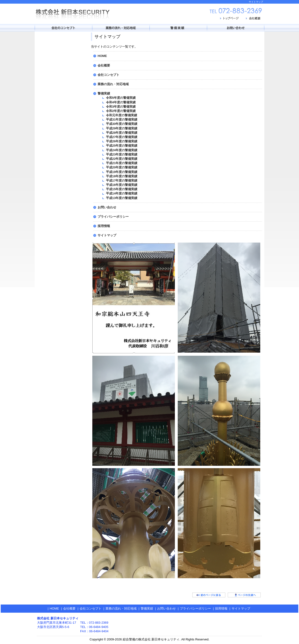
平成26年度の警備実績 (122, 141)
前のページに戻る (209, 595)
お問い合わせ (107, 207)
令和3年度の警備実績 (121, 107)
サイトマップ (107, 235)
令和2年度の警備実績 (121, 111)
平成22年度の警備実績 (122, 159)
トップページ (230, 19)
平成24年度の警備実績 (122, 150)
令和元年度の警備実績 (122, 115)
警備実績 (104, 93)
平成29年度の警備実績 (122, 128)
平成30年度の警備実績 (122, 124)
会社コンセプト (108, 75)
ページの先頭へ (244, 595)
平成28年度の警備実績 (122, 133)
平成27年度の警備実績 (122, 137)
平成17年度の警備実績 (122, 180)
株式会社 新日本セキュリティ (75, 14)
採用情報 (104, 226)
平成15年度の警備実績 (122, 189)
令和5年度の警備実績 (121, 98)
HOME (102, 56)
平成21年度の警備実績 (122, 163)
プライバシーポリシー (113, 217)
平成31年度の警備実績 (122, 119)
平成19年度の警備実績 (122, 172)
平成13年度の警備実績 (122, 198)
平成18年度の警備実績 (122, 176)
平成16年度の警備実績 (122, 185)
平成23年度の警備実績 (122, 154)
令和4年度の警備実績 (121, 102)
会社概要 (254, 19)
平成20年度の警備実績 (122, 167)
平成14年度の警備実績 (122, 193)
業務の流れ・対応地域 (113, 84)
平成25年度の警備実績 (122, 146)
